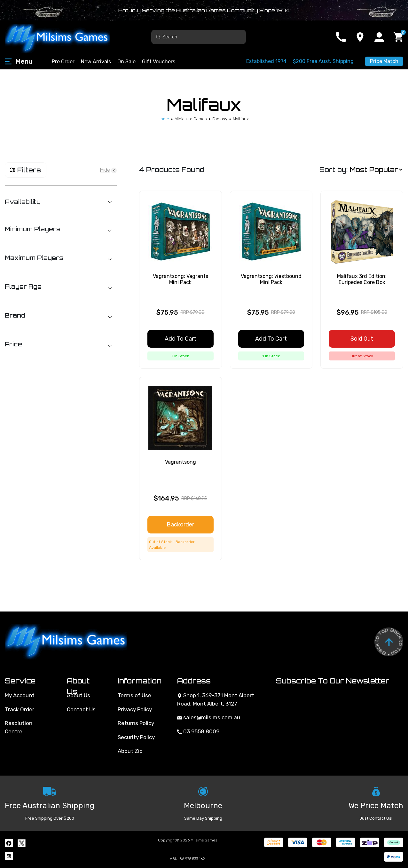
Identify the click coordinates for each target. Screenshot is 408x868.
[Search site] (158, 37)
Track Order (20, 709)
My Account (20, 695)
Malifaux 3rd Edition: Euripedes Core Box (362, 279)
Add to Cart (180, 339)
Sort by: (333, 170)
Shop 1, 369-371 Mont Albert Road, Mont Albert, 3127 (216, 699)
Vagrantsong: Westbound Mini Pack (271, 279)
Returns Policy (136, 723)
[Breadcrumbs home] (163, 119)
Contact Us (81, 709)
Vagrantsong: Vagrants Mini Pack (180, 279)
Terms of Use (134, 695)
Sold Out (362, 339)
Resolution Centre (19, 727)
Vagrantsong (180, 462)
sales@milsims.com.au (209, 717)
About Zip (130, 751)
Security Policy (136, 737)
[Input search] (199, 37)
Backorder (180, 525)
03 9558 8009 (198, 731)
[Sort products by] (376, 170)
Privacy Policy (135, 709)
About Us (78, 695)
